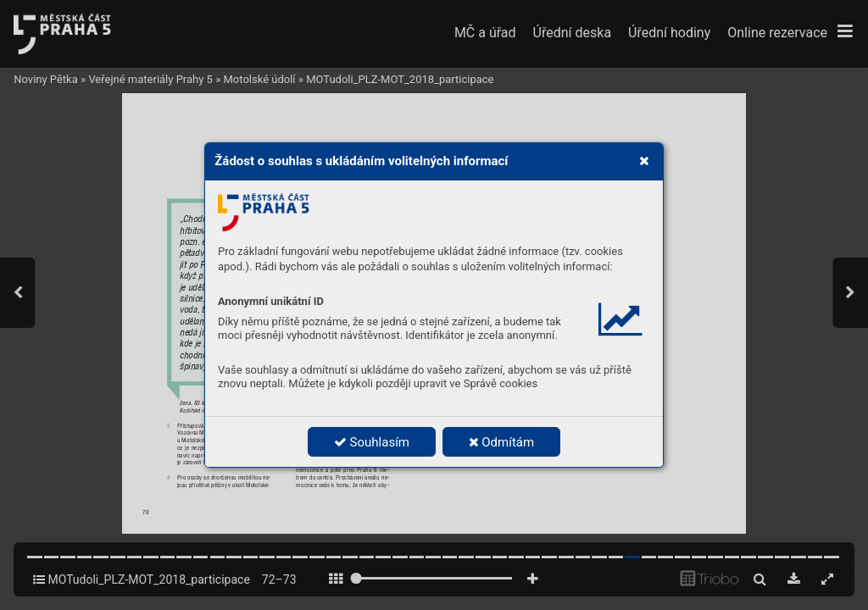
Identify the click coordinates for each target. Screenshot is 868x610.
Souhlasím (372, 442)
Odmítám (502, 442)
